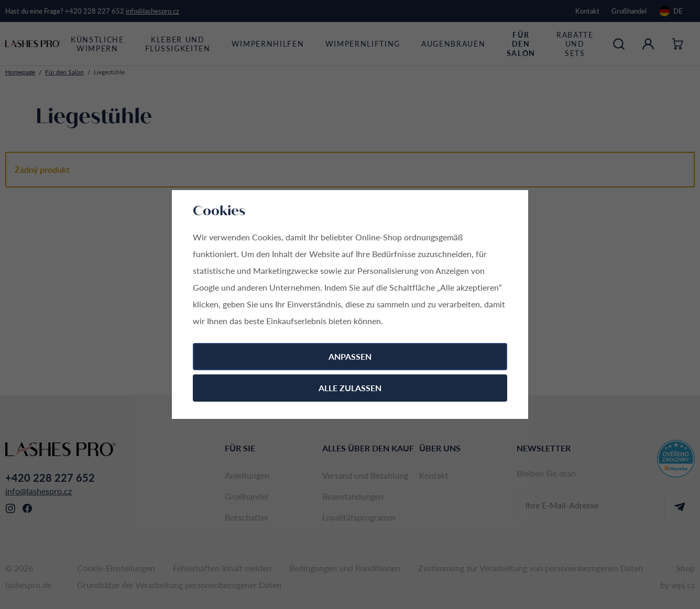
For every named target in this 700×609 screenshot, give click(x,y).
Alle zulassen (350, 388)
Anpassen (350, 356)
